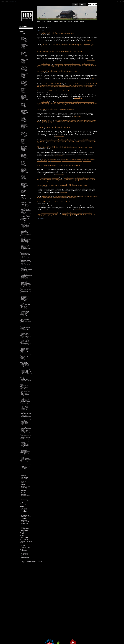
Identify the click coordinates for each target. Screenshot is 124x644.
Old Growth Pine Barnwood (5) (24, 350)
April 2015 (23, 151)
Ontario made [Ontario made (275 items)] (25, 522)
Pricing (82, 22)
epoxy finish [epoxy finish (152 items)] (24, 487)
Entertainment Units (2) (26, 273)
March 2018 (23, 119)
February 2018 (24, 121)
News (75, 4)
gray (91, 178)
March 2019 (23, 107)
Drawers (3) (23, 267)
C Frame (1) (23, 230)
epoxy (82, 64)
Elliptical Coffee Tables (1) (26, 269)
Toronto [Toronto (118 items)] (22, 559)
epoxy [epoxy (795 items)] (23, 484)
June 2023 (23, 49)
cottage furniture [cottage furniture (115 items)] (24, 480)
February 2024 (24, 40)
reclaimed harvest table (77, 65)
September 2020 (24, 87)
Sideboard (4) (24, 409)
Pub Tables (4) (24, 378)
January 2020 (24, 95)
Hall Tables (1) (24, 286)
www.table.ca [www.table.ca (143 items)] (24, 563)
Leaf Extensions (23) (25, 317)
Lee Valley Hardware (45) (26, 318)
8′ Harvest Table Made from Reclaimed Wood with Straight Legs (59, 165)
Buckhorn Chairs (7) (25, 227)
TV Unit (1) (23, 449)
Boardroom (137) (24, 224)
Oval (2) (22, 359)
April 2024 (23, 37)
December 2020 (24, 84)
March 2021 (23, 80)
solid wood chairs (64, 181)
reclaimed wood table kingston (51, 46)
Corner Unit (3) (24, 244)
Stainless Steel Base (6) (26, 419)
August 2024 (23, 34)
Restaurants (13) (24, 390)
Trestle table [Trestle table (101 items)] (23, 560)
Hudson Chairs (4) (24, 300)
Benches (44, 84)
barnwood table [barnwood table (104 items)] (24, 479)
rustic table (83, 122)
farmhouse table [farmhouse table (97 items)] (24, 489)
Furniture (55, 22)
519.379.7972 (12, 1)
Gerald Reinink (86, 213)
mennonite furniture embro (49, 65)
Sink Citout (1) (24, 410)
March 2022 (23, 66)
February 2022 (24, 67)
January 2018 (24, 122)
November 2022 (24, 57)
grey (93, 178)
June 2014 (23, 162)
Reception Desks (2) (25, 380)
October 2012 (24, 184)
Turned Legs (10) (24, 448)
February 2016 (24, 146)
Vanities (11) (23, 455)
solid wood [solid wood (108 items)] (23, 552)
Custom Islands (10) (25, 253)
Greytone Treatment (51, 140)
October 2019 (24, 99)
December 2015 (24, 148)
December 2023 (24, 42)
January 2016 (24, 147)
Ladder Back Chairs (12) (26, 312)
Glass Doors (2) (24, 282)
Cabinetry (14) (24, 231)
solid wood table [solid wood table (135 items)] (24, 555)
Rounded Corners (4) (25, 397)
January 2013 (24, 181)
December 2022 (24, 56)
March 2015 (23, 152)
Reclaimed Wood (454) (25, 382)
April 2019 (23, 106)
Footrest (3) (23, 280)
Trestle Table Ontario (90, 46)
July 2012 (23, 188)
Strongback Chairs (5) (25, 431)
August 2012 (23, 187)
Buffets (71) (23, 229)
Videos (83, 4)
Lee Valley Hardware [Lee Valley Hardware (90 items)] (25, 515)
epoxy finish (55, 44)
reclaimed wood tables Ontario (79, 103)
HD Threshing (26, 16)
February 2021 (24, 81)
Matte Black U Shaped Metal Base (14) (25, 328)
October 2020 (24, 86)
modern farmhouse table (61, 65)
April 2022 (23, 65)
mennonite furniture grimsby (54, 103)
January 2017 (24, 135)
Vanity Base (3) (24, 456)
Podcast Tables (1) (25, 375)
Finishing (70, 22)
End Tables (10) (24, 271)
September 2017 (24, 126)
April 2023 (23, 51)
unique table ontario (42, 47)
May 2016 (23, 143)
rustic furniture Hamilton (43, 87)
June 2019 (23, 103)
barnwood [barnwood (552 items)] (24, 477)
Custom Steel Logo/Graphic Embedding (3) (25, 258)
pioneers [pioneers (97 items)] (22, 527)
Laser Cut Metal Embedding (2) (24, 314)
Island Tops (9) (24, 307)
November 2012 (24, 183)
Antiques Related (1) (25, 201)
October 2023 (24, 44)
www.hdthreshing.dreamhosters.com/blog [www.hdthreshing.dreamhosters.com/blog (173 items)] (31, 561)
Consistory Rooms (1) (25, 240)
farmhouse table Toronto (43, 141)
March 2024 (23, 38)
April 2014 (23, 165)
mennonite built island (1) (26, 332)
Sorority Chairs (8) (24, 415)
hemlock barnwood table (48, 214)
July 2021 (23, 75)
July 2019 (23, 102)
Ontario (69, 65)
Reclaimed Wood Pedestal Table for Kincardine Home (55, 202)
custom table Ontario (78, 102)
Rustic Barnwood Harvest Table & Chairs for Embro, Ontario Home (60, 51)
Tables (44, 22)
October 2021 (24, 72)
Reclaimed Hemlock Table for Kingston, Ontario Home (56, 33)
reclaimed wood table (42, 161)
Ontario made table (66, 103)
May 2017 (23, 130)
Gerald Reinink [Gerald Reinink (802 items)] (23, 492)
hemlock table (44, 103)
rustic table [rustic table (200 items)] (24, 551)
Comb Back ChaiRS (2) (26, 239)
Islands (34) (23, 308)
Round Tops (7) (24, 393)
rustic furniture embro (45, 67)
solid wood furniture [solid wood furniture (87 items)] (24, 553)
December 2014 (24, 155)
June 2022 (23, 63)
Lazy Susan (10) (24, 316)
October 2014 (24, 158)
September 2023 (24, 45)
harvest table (87, 64)
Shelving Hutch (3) (25, 406)
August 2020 (23, 88)
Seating (49, 22)
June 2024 (23, 35)
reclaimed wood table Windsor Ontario (57, 122)
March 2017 (23, 132)
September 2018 (24, 113)
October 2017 (24, 125)
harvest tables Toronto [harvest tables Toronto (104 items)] (25, 496)
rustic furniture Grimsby (53, 105)
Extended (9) (23, 276)
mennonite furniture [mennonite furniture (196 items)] (26, 517)
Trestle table (74, 87)
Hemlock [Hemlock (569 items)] (24, 511)
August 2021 (23, 74)
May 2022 (23, 64)
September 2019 (24, 100)
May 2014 (23, 164)
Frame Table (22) (24, 281)
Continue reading (89, 40)
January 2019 (24, 108)
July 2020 (23, 89)
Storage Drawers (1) (25, 422)
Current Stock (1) (24, 247)
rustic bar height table (75, 122)
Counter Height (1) (25, 246)
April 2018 (23, 118)
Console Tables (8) (25, 242)
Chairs (48, 160)
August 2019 (23, 101)
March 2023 (23, 52)
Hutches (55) (23, 302)
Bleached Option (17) (25, 223)
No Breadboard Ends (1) (26, 344)
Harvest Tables (55, 178)
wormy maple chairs (67, 67)
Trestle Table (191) (25, 444)
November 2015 (24, 150)
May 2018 (23, 117)
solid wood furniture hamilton (56, 87)
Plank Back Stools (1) (25, 369)
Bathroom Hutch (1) (25, 209)
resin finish (50, 216)
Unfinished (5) (24, 450)
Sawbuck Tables (45, 102)
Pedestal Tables (45, 213)
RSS (25, 574)
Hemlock (74, 44)
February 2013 (24, 180)
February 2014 (24, 167)
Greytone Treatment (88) (26, 284)
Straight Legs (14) (24, 427)
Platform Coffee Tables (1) (26, 374)
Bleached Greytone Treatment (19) (24, 221)
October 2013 (24, 172)
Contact (76, 22)
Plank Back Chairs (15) (26, 368)
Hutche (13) (23, 301)
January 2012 (24, 190)
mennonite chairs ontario (43, 179)
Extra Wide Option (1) (25, 278)
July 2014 (23, 161)
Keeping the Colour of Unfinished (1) (25, 309)
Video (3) (23, 457)
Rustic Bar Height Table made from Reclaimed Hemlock (56, 109)
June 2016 (23, 142)
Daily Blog (93, 4)
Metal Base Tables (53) (25, 333)
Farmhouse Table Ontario (65, 44)
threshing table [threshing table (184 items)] (25, 557)
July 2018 (23, 115)
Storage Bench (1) (24, 421)
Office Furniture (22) (25, 347)
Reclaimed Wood (46, 64)
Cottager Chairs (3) (25, 245)
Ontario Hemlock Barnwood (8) (24, 357)
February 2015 (24, 153)
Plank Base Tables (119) (26, 371)
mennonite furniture (77, 160)
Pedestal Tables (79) (25, 365)
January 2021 (24, 82)
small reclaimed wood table (70, 216)
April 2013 (23, 177)
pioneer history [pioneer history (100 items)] (24, 526)
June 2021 (23, 77)
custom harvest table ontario (70, 64)
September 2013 (24, 173)
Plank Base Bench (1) (25, 370)
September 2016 (24, 138)
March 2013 (23, 179)
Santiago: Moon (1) (25, 399)
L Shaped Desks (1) (25, 311)
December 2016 (24, 136)
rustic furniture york (42, 143)
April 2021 (23, 79)
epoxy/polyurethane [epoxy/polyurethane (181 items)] (26, 486)
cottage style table (59, 64)
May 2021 (23, 78)
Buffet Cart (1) (24, 228)
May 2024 (23, 36)
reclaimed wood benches (61, 85)
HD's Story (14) (24, 297)
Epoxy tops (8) (24, 274)
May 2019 (23, 104)
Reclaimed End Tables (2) (26, 381)
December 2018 (24, 109)
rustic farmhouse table (90, 85)
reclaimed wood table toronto (77, 141)
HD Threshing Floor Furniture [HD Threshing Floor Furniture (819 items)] (24, 505)
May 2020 (23, 92)
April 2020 (23, 93)
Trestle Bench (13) (25, 443)
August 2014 (23, 160)
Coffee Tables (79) (24, 238)
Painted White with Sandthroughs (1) (24, 362)
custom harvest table (69, 178)
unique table (80, 87)
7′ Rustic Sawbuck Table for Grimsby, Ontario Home (55, 91)
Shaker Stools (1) (24, 405)
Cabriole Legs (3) (24, 232)
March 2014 (23, 166)
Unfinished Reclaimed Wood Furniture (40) (25, 452)
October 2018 (24, 111)
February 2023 (24, 53)
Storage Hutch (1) (24, 424)
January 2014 (24, 168)
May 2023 (23, 50)
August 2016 (23, 139)
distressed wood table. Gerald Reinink (88, 84)
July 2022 (23, 62)
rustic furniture (43, 105)
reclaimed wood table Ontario (75, 85)
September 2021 (24, 73)
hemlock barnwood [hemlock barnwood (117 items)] (25, 514)
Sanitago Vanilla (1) (25, 398)
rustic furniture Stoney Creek (69, 161)
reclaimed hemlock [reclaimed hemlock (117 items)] (25, 528)
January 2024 (24, 41)
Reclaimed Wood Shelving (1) (24, 388)
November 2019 (24, 97)
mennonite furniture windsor (72, 120)
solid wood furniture (46, 123)
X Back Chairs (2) (24, 468)
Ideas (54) (23, 303)
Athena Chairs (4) (24, 205)
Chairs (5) (23, 237)
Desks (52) (23, 264)
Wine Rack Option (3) (25, 466)
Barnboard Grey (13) (25, 206)
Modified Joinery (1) (25, 340)
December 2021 (24, 70)
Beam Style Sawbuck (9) (26, 210)
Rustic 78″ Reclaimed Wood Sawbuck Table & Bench (55, 127)
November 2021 (24, 71)
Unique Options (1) (25, 454)
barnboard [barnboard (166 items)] (23, 475)
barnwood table (64, 160)
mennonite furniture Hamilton (48, 85)
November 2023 (24, 43)
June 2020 (23, 91)
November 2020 (24, 85)
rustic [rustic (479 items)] (23, 546)
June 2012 (23, 189)
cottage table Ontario (60, 196)
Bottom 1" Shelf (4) (25, 225)
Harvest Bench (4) (24, 295)
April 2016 (23, 144)
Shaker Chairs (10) (25, 404)
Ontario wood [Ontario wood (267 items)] (25, 523)
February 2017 (24, 133)
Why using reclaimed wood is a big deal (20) (25, 462)
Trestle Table (45, 44)
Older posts (40, 30)
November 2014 (24, 157)
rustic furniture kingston (65, 46)
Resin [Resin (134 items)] (22, 544)
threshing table (67, 87)
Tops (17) (23, 442)
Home (39, 22)
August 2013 (23, 174)
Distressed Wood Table (89, 102)
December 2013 (24, 169)
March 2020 (23, 94)
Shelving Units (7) (24, 407)
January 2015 (24, 154)
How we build (63, 22)
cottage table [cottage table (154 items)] (24, 481)
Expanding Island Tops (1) (26, 275)
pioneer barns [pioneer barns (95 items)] (23, 525)
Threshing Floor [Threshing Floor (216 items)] (25, 556)
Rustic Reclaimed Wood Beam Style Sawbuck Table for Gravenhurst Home (62, 185)
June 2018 (23, 116)
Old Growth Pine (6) (25, 348)
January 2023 (24, 55)
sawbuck (61, 105)
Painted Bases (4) (24, 360)
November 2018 (24, 110)
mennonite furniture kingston (83, 44)
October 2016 (24, 137)
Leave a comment (51, 47)
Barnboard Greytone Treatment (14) (24, 207)
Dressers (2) (23, 268)
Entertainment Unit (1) (25, 272)
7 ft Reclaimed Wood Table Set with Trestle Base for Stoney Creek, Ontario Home (64, 147)
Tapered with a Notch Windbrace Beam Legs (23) (25, 440)
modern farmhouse (64, 179)
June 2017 (23, 129)
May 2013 (23, 176)
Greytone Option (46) (25, 283)
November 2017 (24, 124)
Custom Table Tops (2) (25, 260)
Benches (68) (23, 213)
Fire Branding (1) (24, 279)
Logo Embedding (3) (25, 324)
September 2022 (24, 59)
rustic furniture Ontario (56, 67)
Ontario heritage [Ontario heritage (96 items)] (24, 520)
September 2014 (24, 159)
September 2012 (24, 186)
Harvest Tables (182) (25, 296)
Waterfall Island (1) (25, 458)
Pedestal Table (58, 214)
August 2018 (23, 114)
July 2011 (23, 191)
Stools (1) (23, 420)
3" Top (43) (23, 198)
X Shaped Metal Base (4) (26, 470)
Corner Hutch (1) (24, 243)
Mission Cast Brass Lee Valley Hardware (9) (25, 337)
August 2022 (23, 60)
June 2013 (23, 175)
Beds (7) (22, 212)
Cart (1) (22, 234)
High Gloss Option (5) (25, 298)
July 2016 (23, 140)
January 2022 (24, 68)
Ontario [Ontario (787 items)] (24, 518)
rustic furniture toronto (90, 141)
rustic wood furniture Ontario (77, 46)
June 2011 (23, 193)
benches (68, 84)
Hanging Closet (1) (25, 294)
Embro (79, 64)
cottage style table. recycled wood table (63, 102)
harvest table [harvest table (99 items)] (23, 494)
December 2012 (24, 182)
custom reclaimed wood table (69, 213)
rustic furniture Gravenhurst (61, 198)
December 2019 (24, 96)
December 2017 (24, 123)
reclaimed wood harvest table (89, 179)
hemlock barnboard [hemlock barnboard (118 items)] (25, 513)
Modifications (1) (24, 339)
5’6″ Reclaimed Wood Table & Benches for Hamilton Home (57, 71)
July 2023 (23, 48)
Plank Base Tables (46, 120)
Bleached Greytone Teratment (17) (24, 219)
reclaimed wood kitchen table (69, 214)
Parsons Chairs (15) (25, 363)
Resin (38, 67)
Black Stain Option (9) (25, 215)
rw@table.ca (120, 1)
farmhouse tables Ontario (83, 178)
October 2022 (24, 58)
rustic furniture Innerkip (43, 181)
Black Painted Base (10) (26, 214)
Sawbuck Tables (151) (25, 400)
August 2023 (23, 47)
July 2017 (23, 128)
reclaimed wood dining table (90, 65)
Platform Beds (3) (24, 373)
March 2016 (23, 145)
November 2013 (24, 170)
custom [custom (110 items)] (22, 482)
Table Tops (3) (24, 432)
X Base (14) (23, 469)
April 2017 (23, 131)
